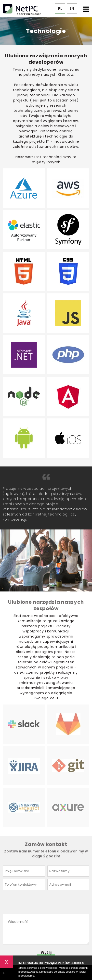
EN (72, 8)
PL (60, 8)
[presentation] (40, 902)
